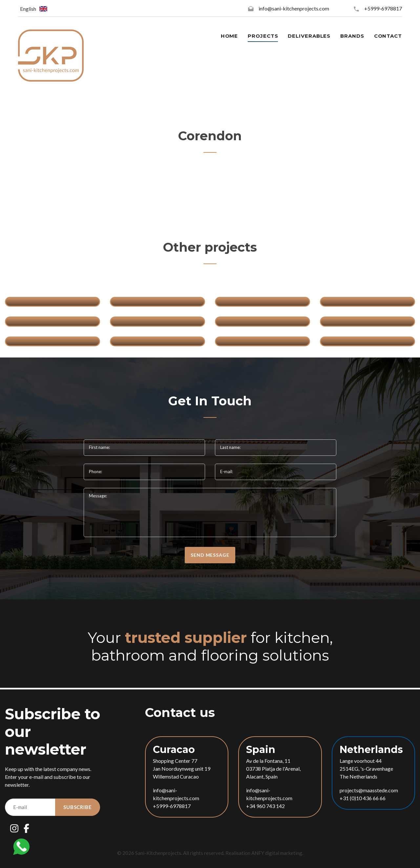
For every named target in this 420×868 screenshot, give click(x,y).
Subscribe (78, 807)
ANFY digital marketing (277, 853)
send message (210, 555)
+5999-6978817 (383, 8)
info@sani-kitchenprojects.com (294, 8)
